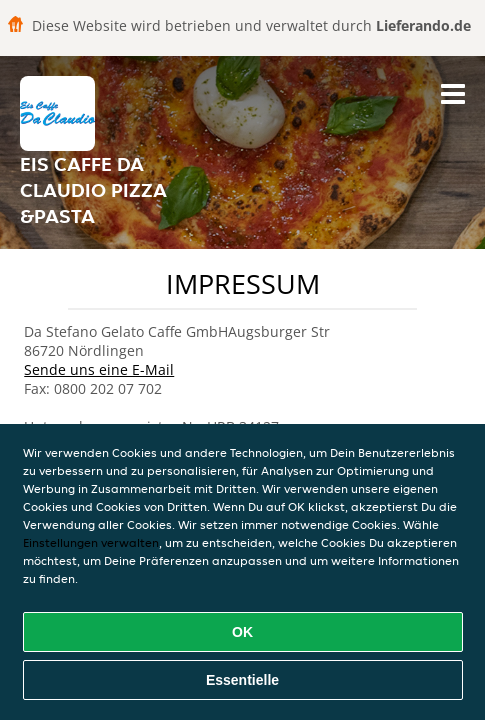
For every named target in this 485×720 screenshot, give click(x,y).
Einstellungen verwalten (91, 542)
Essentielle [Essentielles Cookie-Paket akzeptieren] (242, 680)
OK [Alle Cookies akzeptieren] (242, 632)
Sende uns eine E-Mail (99, 369)
